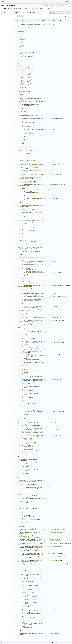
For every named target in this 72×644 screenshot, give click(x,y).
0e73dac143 (20, 16)
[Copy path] (37, 12)
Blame (49, 21)
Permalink (44, 21)
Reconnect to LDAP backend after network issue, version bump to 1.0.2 (40, 16)
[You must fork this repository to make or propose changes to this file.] (66, 21)
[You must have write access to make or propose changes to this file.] (69, 21)
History (54, 21)
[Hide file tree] (2, 12)
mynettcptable (10, 5)
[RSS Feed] (47, 5)
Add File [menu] (68, 12)
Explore (8, 2)
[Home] (3, 2)
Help (13, 2)
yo (4, 5)
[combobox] (56, 12)
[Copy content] (61, 21)
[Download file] (58, 21)
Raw (39, 21)
